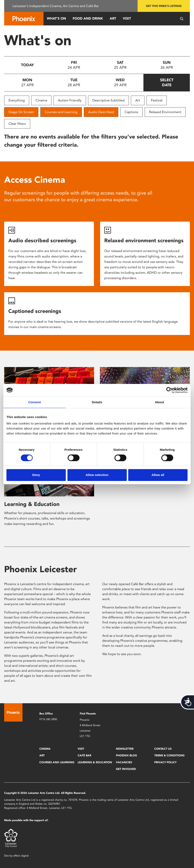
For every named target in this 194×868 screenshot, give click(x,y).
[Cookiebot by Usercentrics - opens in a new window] (169, 390)
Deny (36, 475)
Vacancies (124, 762)
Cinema (41, 100)
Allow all (158, 475)
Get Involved (126, 769)
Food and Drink (88, 18)
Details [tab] (97, 402)
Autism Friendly (70, 100)
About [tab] (159, 402)
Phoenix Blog (126, 755)
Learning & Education (32, 504)
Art (113, 18)
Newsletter (125, 749)
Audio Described (101, 112)
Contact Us (163, 749)
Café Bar (84, 755)
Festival (157, 100)
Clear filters (17, 124)
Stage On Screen (21, 112)
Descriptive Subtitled (108, 100)
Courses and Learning (61, 112)
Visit (127, 18)
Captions (131, 112)
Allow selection (97, 475)
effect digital (21, 856)
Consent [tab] (35, 402)
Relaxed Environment (165, 112)
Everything (17, 100)
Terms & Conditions (169, 755)
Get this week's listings (164, 6)
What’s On (56, 18)
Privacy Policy (165, 762)
